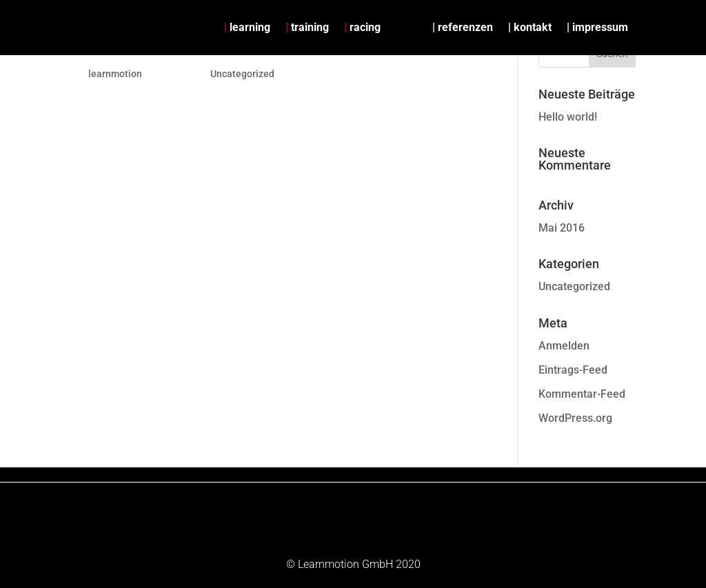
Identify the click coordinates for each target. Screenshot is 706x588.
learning (247, 27)
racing (362, 27)
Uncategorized (242, 74)
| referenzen (463, 27)
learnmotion (115, 74)
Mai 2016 (562, 228)
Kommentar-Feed (582, 394)
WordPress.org (575, 418)
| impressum (597, 27)
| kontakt (530, 27)
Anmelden (564, 346)
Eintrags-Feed (573, 370)
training (307, 27)
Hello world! (568, 117)
